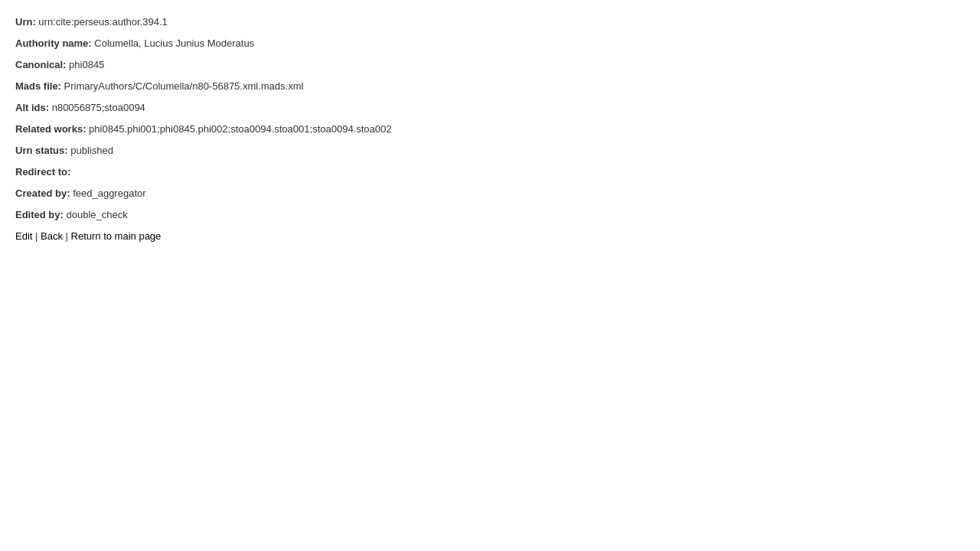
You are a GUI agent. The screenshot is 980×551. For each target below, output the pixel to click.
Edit (24, 236)
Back (52, 236)
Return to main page (116, 236)
